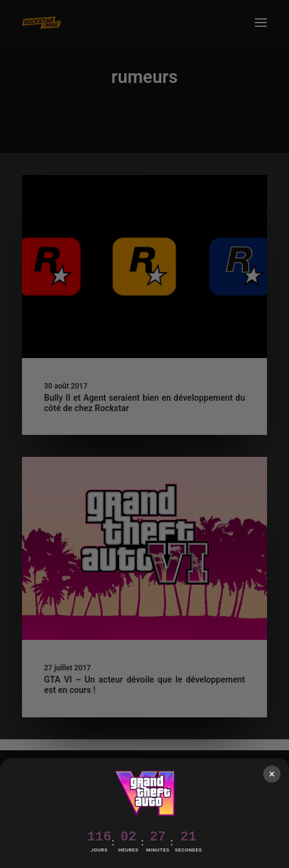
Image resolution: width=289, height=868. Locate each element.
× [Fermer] (272, 774)
